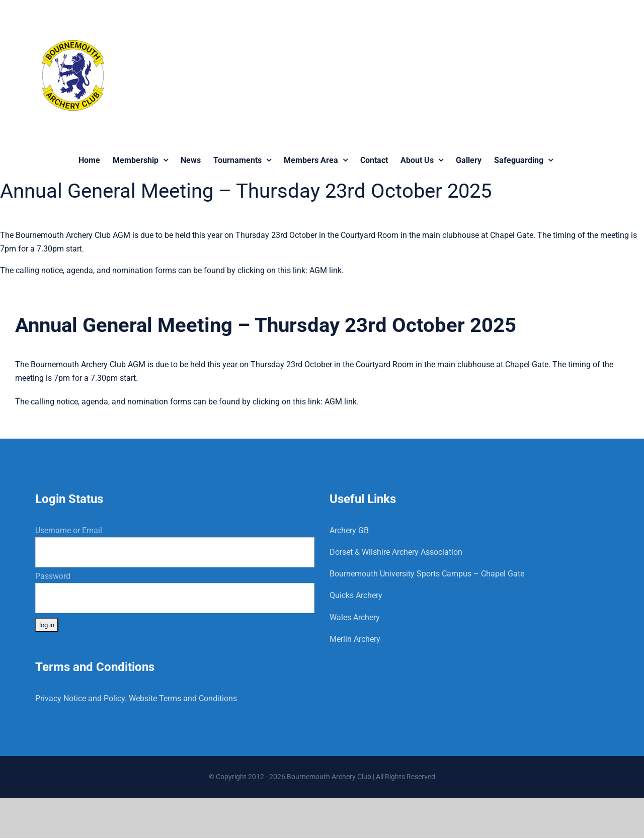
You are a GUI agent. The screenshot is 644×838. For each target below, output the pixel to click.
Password (53, 576)
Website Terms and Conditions (183, 698)
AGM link (326, 270)
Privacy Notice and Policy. (81, 698)
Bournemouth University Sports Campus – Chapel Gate (427, 574)
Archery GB (349, 530)
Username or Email (69, 530)
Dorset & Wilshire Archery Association (396, 552)
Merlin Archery (355, 639)
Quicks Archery (356, 595)
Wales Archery (355, 617)
